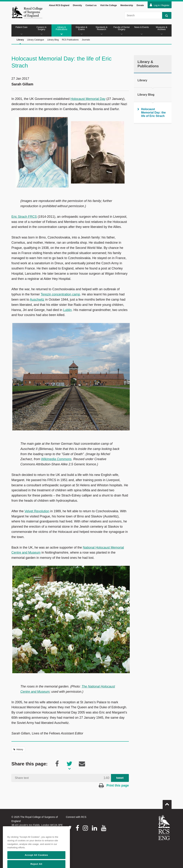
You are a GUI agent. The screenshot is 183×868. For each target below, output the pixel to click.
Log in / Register (160, 5)
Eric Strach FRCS (24, 217)
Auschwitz (37, 300)
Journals (86, 40)
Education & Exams (81, 31)
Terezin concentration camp (60, 294)
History (18, 749)
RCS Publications (70, 40)
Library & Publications (61, 31)
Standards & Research (102, 31)
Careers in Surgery (41, 31)
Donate (140, 5)
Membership (127, 5)
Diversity (77, 5)
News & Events (142, 31)
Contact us (91, 5)
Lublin (67, 310)
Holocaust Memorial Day (88, 99)
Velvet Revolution (37, 511)
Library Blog (53, 40)
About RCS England (59, 5)
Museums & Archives (162, 31)
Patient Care (21, 31)
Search (165, 15)
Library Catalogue (36, 40)
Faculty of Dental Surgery (122, 31)
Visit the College (109, 5)
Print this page (114, 785)
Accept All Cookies (36, 864)
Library (20, 41)
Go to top (167, 803)
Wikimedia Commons (56, 459)
